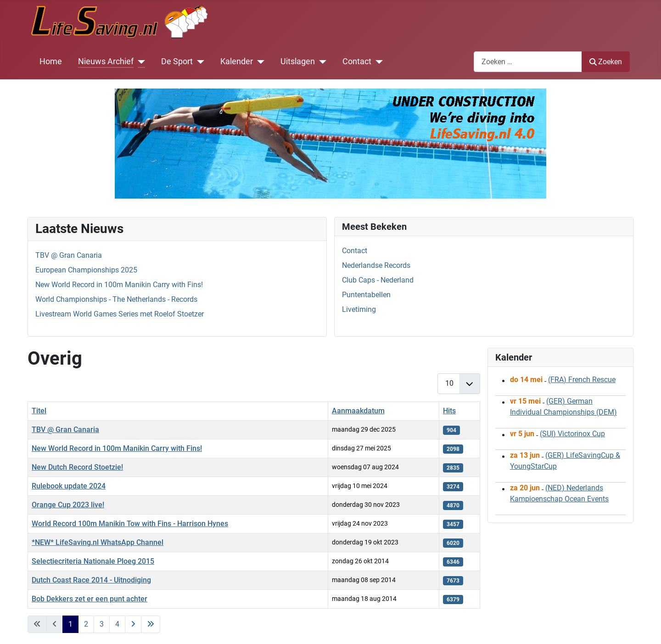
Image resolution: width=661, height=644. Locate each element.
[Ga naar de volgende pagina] (133, 624)
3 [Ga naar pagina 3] (102, 624)
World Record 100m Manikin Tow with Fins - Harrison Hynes (130, 524)
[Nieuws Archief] (139, 61)
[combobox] (528, 62)
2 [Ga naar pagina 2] (86, 624)
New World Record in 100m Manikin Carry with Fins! (117, 448)
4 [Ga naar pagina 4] (117, 624)
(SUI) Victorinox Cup (572, 434)
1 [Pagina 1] (70, 624)
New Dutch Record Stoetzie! (77, 467)
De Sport (177, 61)
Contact (357, 61)
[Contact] (377, 61)
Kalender (237, 61)
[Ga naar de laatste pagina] (151, 624)
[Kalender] (259, 61)
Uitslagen (298, 61)
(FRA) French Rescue (582, 380)
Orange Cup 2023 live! (68, 505)
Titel (39, 411)
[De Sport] (199, 61)
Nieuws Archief (106, 61)
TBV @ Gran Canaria (65, 430)
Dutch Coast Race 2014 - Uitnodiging (91, 580)
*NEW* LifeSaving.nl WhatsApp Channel (98, 542)
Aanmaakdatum (358, 411)
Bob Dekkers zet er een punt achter (90, 599)
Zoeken (606, 62)
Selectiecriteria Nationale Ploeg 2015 (93, 561)
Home (51, 61)
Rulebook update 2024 (69, 486)
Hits (449, 411)
